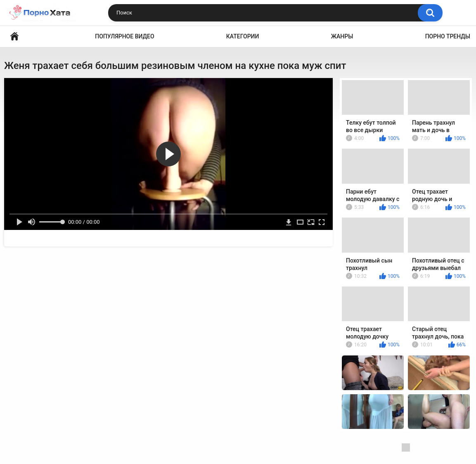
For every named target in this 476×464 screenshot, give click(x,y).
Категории (243, 36)
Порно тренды (448, 36)
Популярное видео (124, 36)
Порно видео (14, 37)
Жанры (342, 36)
